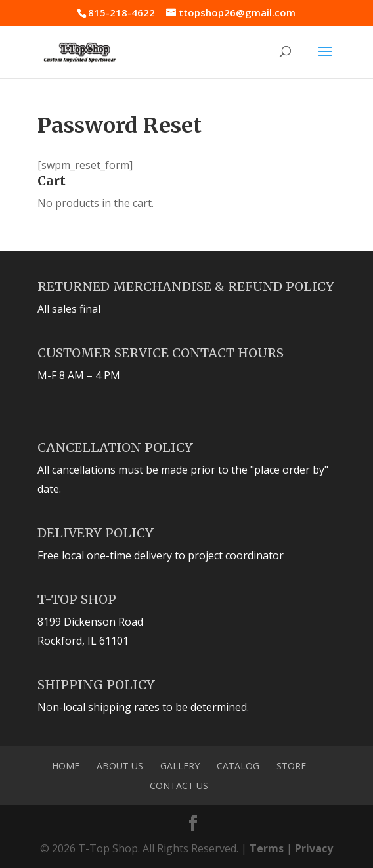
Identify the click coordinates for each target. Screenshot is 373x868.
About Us (120, 766)
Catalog (238, 766)
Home (66, 766)
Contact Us (179, 786)
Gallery (180, 766)
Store (291, 766)
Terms (267, 848)
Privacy (314, 848)
